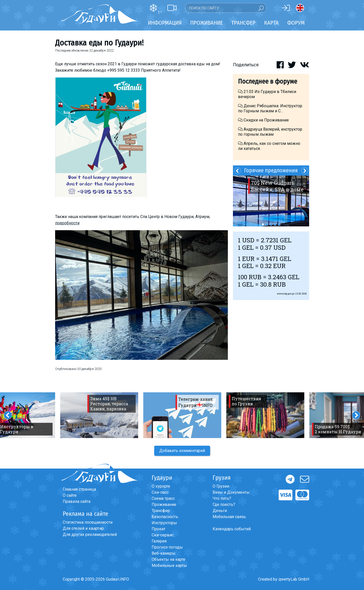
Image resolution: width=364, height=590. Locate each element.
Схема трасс (163, 498)
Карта (271, 23)
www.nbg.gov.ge (286, 294)
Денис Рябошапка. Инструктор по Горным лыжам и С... (270, 108)
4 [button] (275, 224)
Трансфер (161, 511)
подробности (67, 223)
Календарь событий (232, 529)
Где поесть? (224, 504)
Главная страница (79, 489)
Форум (296, 23)
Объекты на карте (169, 559)
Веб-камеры (164, 553)
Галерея (159, 541)
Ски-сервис (163, 535)
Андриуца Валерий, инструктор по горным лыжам (270, 132)
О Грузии (221, 486)
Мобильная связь (229, 517)
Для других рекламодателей (90, 534)
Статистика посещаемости (88, 522)
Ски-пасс (160, 492)
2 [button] (267, 224)
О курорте (161, 486)
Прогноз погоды (167, 547)
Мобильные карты (169, 565)
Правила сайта (77, 501)
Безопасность (165, 517)
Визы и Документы (231, 492)
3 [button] (271, 224)
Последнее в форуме (268, 81)
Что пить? (222, 498)
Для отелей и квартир (83, 528)
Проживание (164, 504)
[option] (271, 201)
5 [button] (279, 224)
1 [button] (263, 224)
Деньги (220, 511)
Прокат (159, 529)
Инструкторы (164, 523)
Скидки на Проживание (263, 120)
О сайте (70, 495)
